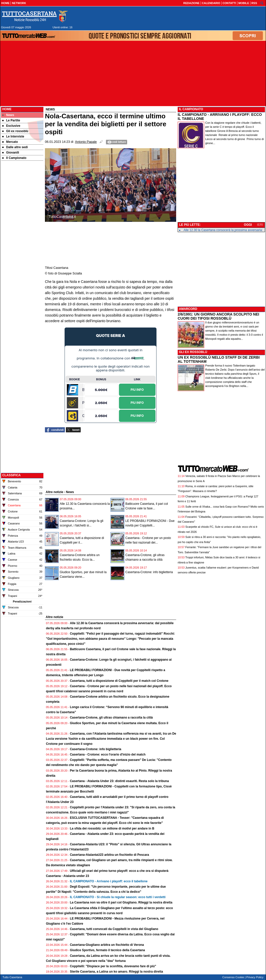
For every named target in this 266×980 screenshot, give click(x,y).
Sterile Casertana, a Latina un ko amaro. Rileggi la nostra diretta (117, 972)
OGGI (248, 225)
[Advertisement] (22, 242)
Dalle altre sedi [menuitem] (15, 147)
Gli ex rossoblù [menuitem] (15, 131)
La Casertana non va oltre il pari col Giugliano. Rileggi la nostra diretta (121, 902)
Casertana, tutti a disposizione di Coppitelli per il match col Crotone (119, 681)
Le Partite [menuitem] (11, 120)
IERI (260, 225)
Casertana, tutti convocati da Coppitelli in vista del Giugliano (114, 929)
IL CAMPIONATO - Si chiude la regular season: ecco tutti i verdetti (118, 897)
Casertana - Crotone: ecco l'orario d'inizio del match (108, 755)
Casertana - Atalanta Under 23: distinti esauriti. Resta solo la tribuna (119, 781)
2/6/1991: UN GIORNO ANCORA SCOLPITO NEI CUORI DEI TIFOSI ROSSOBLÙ (218, 316)
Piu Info (137, 389)
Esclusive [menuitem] (11, 126)
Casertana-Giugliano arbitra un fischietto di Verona (107, 945)
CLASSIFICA (11, 475)
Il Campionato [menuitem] (14, 158)
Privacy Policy (255, 977)
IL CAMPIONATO (191, 109)
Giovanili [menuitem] (11, 153)
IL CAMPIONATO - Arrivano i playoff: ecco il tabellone (109, 881)
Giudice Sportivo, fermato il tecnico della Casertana (107, 950)
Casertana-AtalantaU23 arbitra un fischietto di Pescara (110, 855)
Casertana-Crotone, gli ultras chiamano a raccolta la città (111, 718)
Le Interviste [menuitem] (13, 136)
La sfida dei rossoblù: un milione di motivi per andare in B (112, 828)
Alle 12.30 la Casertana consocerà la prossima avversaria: (223, 230)
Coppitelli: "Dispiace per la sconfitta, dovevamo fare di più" (113, 966)
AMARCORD (188, 309)
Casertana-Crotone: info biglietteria (149, 572)
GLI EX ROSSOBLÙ (193, 352)
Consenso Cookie (233, 977)
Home (7, 109)
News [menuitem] (8, 115)
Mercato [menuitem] (10, 142)
